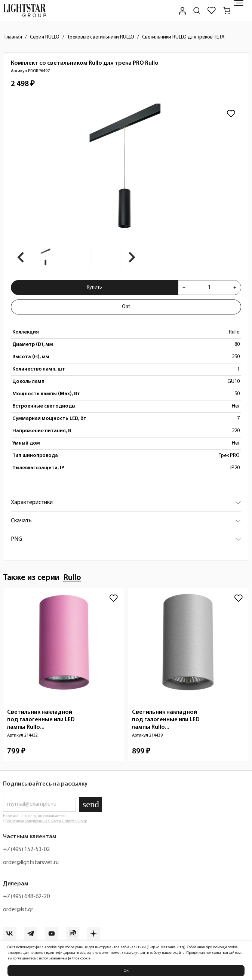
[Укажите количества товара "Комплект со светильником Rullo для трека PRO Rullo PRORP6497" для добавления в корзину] (209, 288)
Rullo (234, 332)
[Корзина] (227, 10)
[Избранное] (212, 10)
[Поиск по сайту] (197, 10)
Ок (126, 971)
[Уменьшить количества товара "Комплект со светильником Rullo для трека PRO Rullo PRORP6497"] (184, 288)
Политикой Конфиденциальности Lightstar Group (46, 821)
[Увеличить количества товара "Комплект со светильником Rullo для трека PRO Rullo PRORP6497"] (235, 288)
